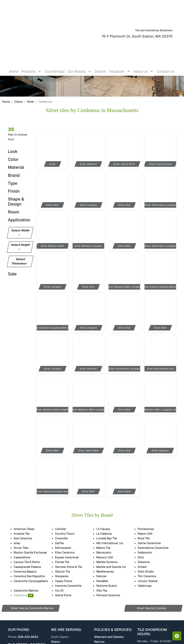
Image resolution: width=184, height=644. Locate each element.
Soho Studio (149, 572)
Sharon (56, 642)
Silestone (146, 562)
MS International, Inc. (113, 543)
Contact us (166, 69)
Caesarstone (24, 557)
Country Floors (67, 534)
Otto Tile (105, 591)
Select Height (21, 245)
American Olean (27, 529)
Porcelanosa (149, 529)
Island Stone (66, 595)
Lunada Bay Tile (110, 538)
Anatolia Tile (25, 534)
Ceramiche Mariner (29, 591)
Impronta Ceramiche (71, 586)
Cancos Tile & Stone (30, 562)
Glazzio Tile (65, 572)
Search (101, 69)
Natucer (104, 576)
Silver (31, 102)
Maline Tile (106, 548)
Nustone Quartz (109, 586)
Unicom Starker (150, 581)
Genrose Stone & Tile (72, 567)
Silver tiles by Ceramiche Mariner (33, 608)
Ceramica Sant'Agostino (32, 576)
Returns (99, 642)
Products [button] (29, 69)
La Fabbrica (106, 534)
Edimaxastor (66, 548)
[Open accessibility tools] (177, 636)
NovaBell (104, 581)
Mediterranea (107, 572)
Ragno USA (148, 534)
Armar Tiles (23, 548)
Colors (18, 102)
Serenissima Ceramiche (156, 548)
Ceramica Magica (27, 572)
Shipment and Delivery (109, 637)
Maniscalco (106, 553)
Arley (20, 543)
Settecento (147, 553)
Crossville (64, 538)
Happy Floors (67, 581)
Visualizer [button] (117, 69)
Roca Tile (146, 538)
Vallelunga (147, 586)
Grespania (65, 576)
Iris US (61, 591)
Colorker (64, 529)
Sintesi (145, 567)
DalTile (63, 543)
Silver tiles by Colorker (151, 608)
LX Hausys (105, 529)
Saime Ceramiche (152, 543)
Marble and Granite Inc (113, 567)
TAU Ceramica (150, 576)
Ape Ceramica (26, 538)
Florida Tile (65, 562)
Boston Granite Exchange (33, 553)
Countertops (55, 69)
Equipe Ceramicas (69, 557)
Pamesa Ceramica (111, 595)
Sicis (144, 557)
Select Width (21, 230)
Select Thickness (19, 261)
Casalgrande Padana (30, 567)
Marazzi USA (107, 557)
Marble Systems (110, 562)
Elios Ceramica (67, 553)
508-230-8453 (28, 637)
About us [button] (141, 69)
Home (14, 69)
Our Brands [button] (77, 69)
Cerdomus (24, 595)
